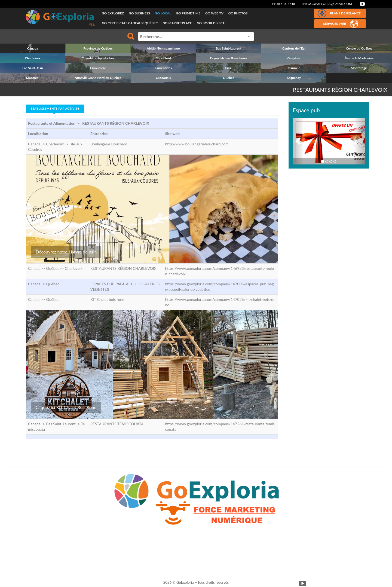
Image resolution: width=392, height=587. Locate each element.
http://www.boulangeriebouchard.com (197, 144)
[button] (298, 141)
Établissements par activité (55, 108)
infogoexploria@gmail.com (327, 4)
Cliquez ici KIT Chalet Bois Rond (66, 407)
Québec (53, 284)
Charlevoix (74, 268)
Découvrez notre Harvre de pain (66, 252)
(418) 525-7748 (284, 4)
